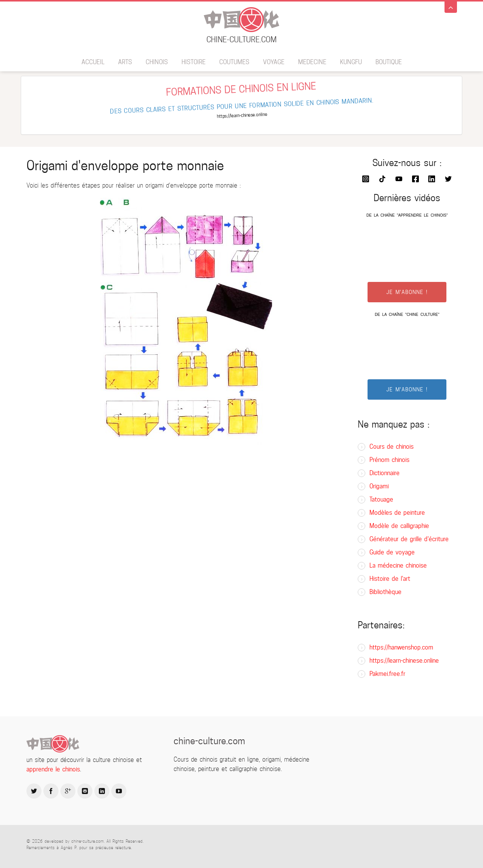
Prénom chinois (389, 460)
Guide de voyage (392, 552)
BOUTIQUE (389, 62)
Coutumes (234, 62)
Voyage (274, 62)
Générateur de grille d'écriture (409, 539)
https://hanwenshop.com (401, 647)
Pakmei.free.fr (387, 674)
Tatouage (381, 499)
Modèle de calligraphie (399, 526)
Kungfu (351, 62)
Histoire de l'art (390, 579)
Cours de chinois (391, 447)
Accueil (93, 62)
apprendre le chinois (53, 769)
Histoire (194, 62)
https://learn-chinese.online (404, 661)
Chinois (157, 62)
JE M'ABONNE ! (407, 292)
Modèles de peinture (397, 513)
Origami (379, 486)
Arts (125, 62)
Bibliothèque (385, 592)
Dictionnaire (385, 473)
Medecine (312, 62)
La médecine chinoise (398, 566)
